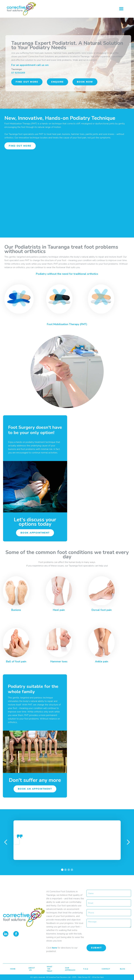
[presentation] (109, 936)
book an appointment (34, 789)
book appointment (36, 533)
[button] (121, 9)
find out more (27, 82)
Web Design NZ (84, 977)
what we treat (49, 969)
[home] (25, 9)
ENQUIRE (57, 82)
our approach (67, 969)
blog (122, 969)
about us (31, 969)
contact (104, 969)
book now (85, 82)
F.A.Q (86, 969)
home (13, 969)
